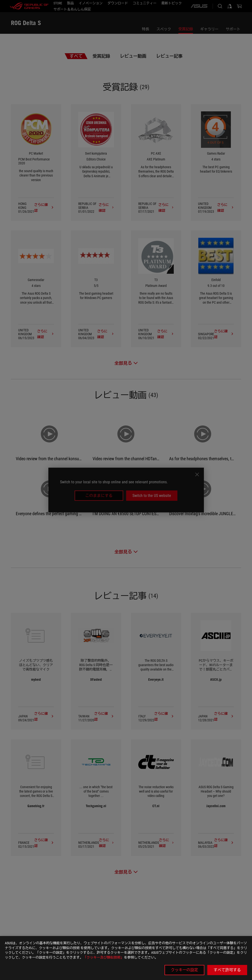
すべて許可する (227, 970)
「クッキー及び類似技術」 (104, 957)
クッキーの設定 (184, 970)
